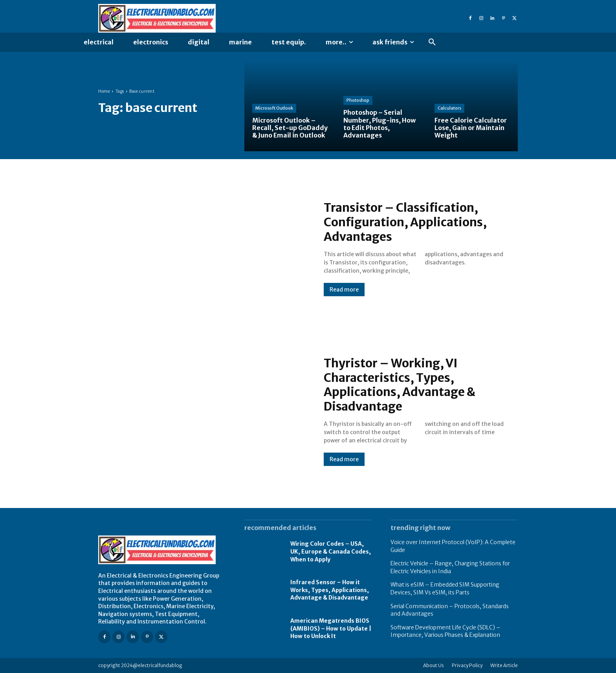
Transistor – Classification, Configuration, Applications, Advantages (406, 222)
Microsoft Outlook (274, 108)
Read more (344, 289)
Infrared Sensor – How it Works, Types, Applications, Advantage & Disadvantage (330, 590)
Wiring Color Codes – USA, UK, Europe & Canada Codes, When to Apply (331, 551)
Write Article (504, 665)
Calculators (449, 108)
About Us (434, 665)
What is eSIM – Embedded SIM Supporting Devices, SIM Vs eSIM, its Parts (445, 589)
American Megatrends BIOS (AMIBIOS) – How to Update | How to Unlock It (331, 628)
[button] (432, 42)
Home (104, 91)
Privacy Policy (467, 665)
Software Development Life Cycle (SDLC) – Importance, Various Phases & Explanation (445, 631)
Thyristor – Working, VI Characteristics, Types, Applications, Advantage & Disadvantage (400, 385)
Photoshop (358, 100)
